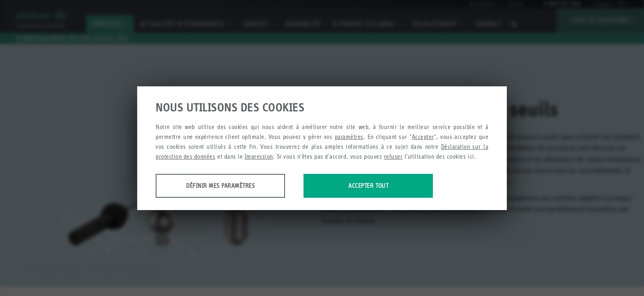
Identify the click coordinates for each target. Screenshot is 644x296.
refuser (393, 156)
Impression (259, 156)
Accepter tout (368, 186)
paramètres (349, 137)
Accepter (423, 137)
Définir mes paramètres (220, 186)
